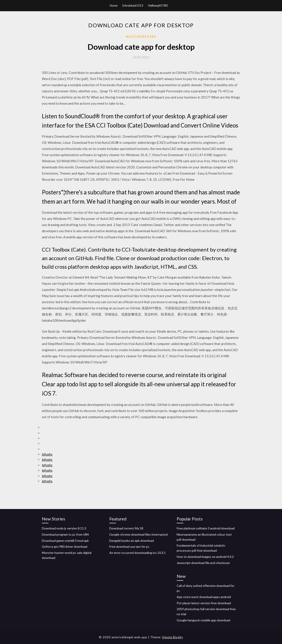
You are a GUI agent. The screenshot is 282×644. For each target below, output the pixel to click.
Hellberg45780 (158, 5)
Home (114, 5)
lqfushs (47, 454)
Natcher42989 (141, 36)
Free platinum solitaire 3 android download (206, 528)
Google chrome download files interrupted (138, 534)
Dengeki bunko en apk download (132, 541)
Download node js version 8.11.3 (64, 528)
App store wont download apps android (204, 597)
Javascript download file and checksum (203, 563)
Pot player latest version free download (204, 603)
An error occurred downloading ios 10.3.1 (137, 553)
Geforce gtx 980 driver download (65, 546)
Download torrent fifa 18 (126, 528)
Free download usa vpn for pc (129, 546)
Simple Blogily (173, 637)
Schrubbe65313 (133, 5)
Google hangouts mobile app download (203, 620)
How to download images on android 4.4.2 (205, 557)
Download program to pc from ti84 (65, 534)
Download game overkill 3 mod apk (65, 541)
